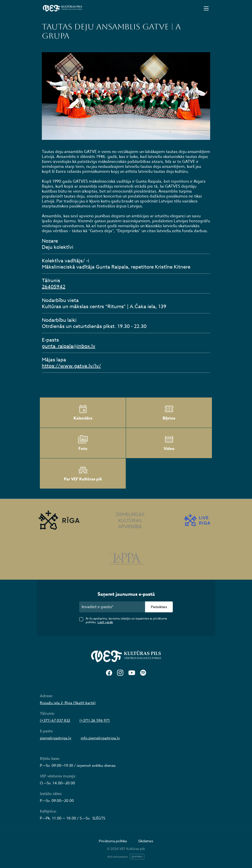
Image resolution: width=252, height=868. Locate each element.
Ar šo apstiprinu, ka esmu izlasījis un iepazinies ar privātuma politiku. (126, 620)
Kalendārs (83, 413)
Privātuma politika (113, 841)
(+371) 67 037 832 (55, 720)
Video (169, 443)
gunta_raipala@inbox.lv (69, 346)
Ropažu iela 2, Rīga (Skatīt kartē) (68, 703)
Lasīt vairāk (105, 622)
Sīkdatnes (146, 841)
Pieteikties (159, 607)
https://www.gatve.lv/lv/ (71, 366)
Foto (83, 443)
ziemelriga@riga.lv (56, 738)
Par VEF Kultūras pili (83, 474)
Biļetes (169, 413)
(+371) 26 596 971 (95, 720)
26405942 (54, 287)
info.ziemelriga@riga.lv (100, 738)
